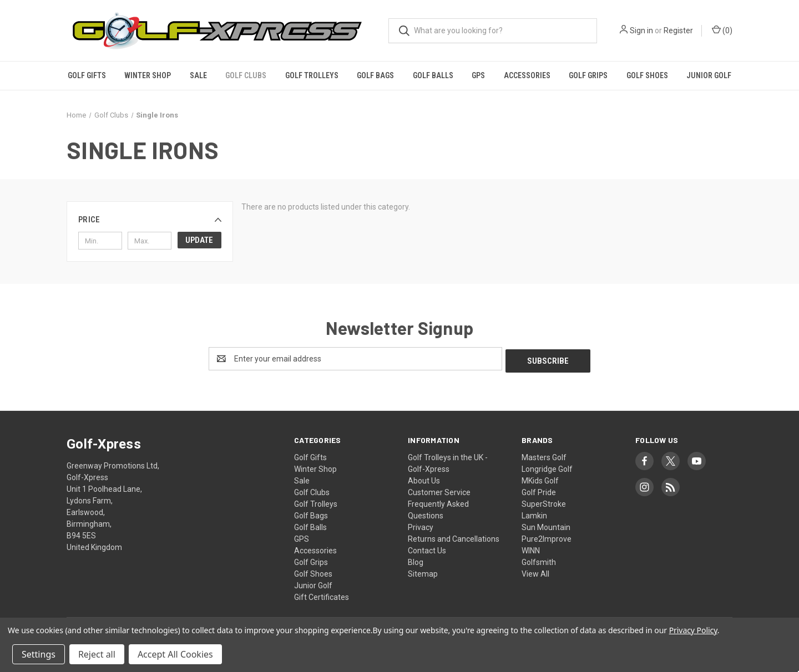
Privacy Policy (693, 630)
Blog (416, 560)
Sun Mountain (546, 525)
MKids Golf (540, 478)
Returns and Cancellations (454, 537)
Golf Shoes (647, 75)
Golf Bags (375, 75)
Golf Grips (588, 75)
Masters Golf (544, 455)
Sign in (641, 30)
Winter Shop (148, 75)
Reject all (97, 654)
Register (678, 30)
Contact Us (427, 548)
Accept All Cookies (175, 654)
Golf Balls (433, 75)
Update (199, 240)
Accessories (527, 75)
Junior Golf (709, 75)
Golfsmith (539, 560)
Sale (198, 75)
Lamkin (534, 513)
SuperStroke (544, 502)
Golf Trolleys (312, 75)
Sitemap (423, 572)
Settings (39, 654)
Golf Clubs (246, 75)
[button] (150, 220)
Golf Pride (539, 490)
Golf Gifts (87, 75)
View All (535, 572)
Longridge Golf (547, 467)
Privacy (421, 525)
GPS (478, 75)
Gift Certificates (322, 595)
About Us (424, 478)
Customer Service (439, 490)
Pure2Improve (547, 537)
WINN (531, 548)
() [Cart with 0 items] (722, 30)
